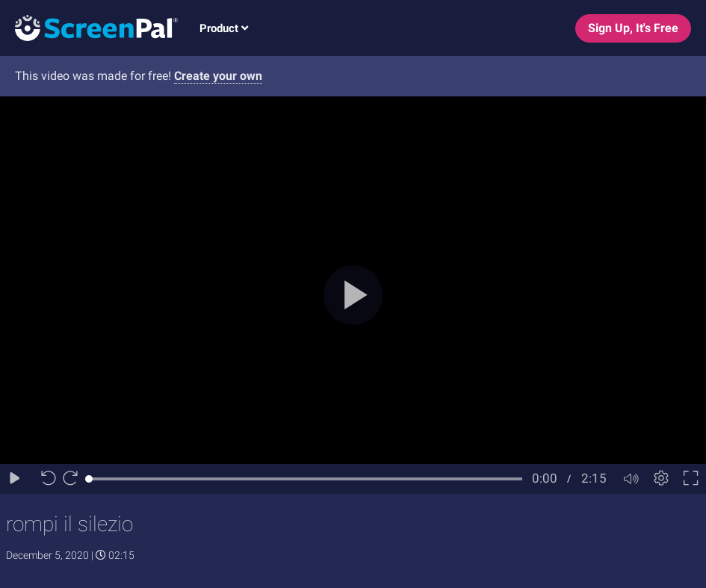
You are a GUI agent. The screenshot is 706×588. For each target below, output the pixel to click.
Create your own (218, 76)
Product (224, 28)
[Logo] (89, 27)
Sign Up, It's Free (633, 28)
